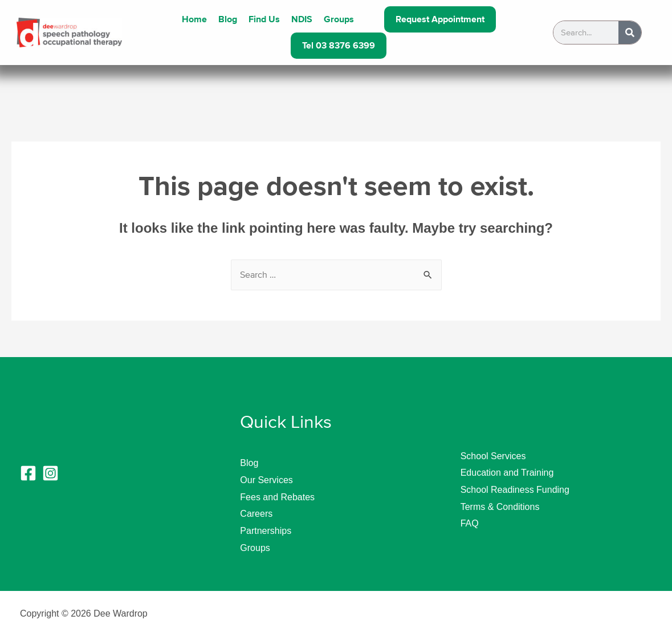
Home (194, 19)
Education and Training (507, 473)
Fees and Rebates (277, 497)
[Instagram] (50, 473)
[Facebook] (28, 473)
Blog (228, 19)
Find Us (264, 19)
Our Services (266, 480)
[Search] (630, 33)
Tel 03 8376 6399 (339, 46)
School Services (493, 456)
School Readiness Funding (515, 490)
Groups (339, 19)
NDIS (302, 19)
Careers (256, 514)
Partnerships (266, 531)
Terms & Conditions (500, 507)
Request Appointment (440, 19)
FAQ (470, 523)
